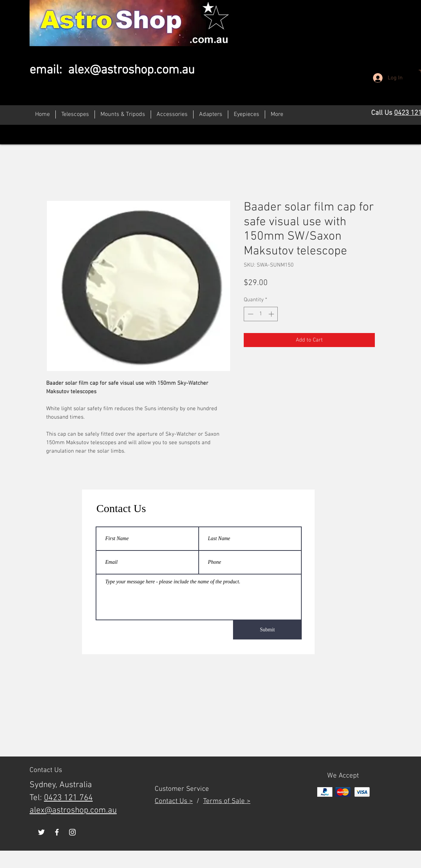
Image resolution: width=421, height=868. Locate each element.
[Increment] (272, 314)
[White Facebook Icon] (57, 832)
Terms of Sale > (227, 801)
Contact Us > (174, 801)
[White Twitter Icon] (41, 832)
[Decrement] (250, 314)
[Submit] (267, 630)
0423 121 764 (68, 798)
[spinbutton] (261, 314)
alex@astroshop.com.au (131, 70)
